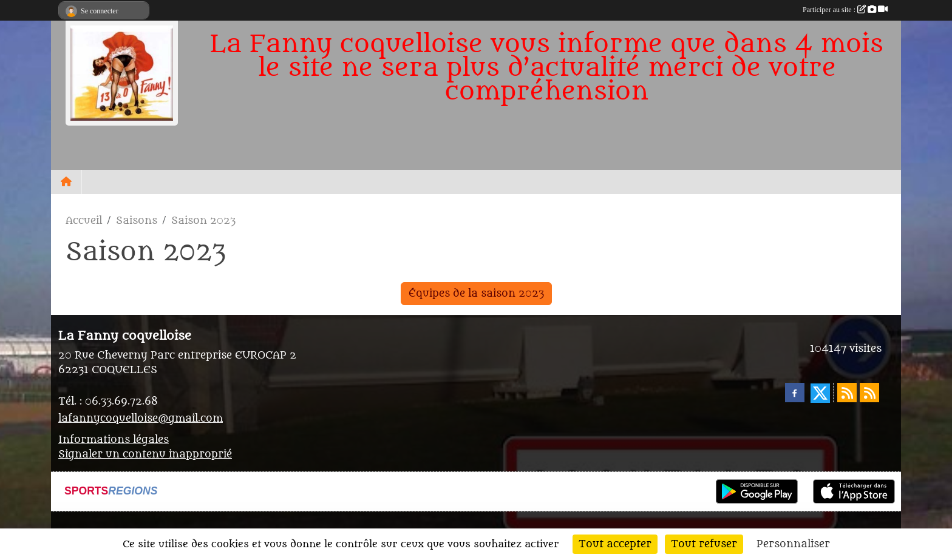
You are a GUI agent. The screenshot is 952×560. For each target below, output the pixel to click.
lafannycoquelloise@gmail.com (141, 419)
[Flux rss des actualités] (847, 393)
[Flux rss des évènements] (869, 393)
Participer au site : (845, 10)
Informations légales (114, 440)
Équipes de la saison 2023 (476, 294)
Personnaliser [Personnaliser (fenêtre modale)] (793, 544)
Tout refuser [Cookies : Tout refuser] (704, 544)
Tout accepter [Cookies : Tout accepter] (615, 544)
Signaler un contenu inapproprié (145, 454)
